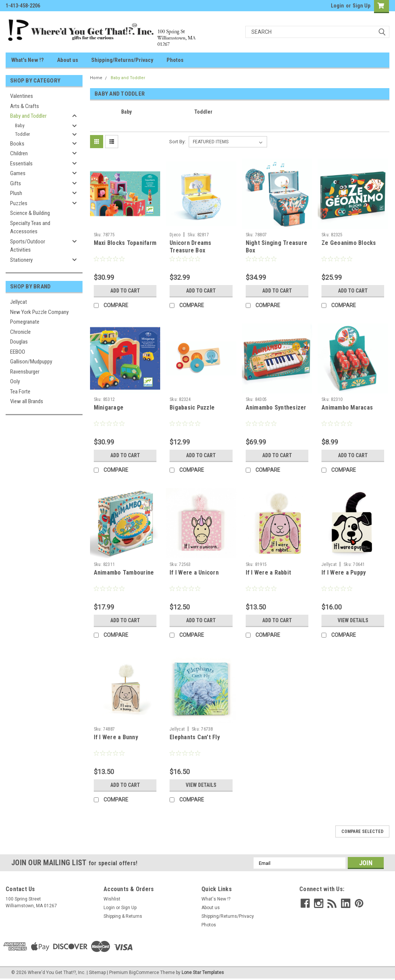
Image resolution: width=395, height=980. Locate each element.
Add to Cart (125, 291)
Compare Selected (362, 831)
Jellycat (19, 302)
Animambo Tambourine (124, 573)
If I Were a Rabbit (269, 573)
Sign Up (361, 6)
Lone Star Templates (203, 972)
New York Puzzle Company (39, 312)
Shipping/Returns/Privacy (122, 60)
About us (68, 60)
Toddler (23, 134)
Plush (16, 193)
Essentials (21, 164)
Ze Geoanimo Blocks (349, 243)
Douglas (19, 342)
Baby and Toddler (28, 116)
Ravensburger (25, 372)
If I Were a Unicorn (194, 573)
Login (337, 6)
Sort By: (177, 142)
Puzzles (19, 203)
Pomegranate (25, 322)
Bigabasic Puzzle (192, 407)
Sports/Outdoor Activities (28, 246)
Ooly (15, 381)
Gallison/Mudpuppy (31, 362)
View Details (353, 620)
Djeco (175, 235)
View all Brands (27, 401)
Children (19, 153)
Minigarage (109, 407)
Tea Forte (20, 392)
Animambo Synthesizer (276, 407)
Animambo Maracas (347, 407)
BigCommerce (144, 972)
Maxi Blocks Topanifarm (125, 243)
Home (96, 78)
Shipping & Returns (123, 916)
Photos (175, 60)
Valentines (22, 96)
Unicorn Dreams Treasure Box (191, 247)
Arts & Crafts (25, 106)
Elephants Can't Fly (195, 737)
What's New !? (28, 60)
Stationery (21, 260)
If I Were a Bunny (116, 737)
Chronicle (20, 332)
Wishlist (112, 899)
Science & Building (30, 213)
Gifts (16, 183)
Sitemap (97, 972)
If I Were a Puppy (344, 573)
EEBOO (18, 352)
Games (18, 173)
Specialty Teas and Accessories (30, 227)
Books (17, 144)
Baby (20, 125)
